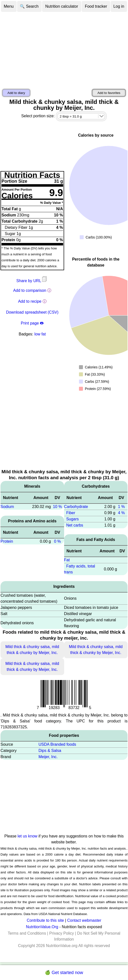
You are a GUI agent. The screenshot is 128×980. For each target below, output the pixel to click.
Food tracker (96, 6)
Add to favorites (109, 93)
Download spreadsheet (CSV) (32, 312)
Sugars (72, 519)
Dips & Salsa (50, 751)
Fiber (71, 513)
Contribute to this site (45, 920)
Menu (9, 6)
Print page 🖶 (32, 323)
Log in (119, 6)
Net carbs (75, 525)
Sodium (7, 507)
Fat (67, 560)
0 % (57, 541)
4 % (122, 513)
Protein (7, 541)
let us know (27, 836)
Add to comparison (30, 290)
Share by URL (32, 281)
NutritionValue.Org (42, 927)
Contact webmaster (84, 920)
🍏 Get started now (64, 973)
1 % (122, 507)
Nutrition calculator (62, 6)
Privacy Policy (62, 933)
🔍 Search (29, 6)
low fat (40, 334)
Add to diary (16, 93)
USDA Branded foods (57, 744)
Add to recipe (30, 301)
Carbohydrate (76, 507)
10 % (57, 507)
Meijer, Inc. (48, 757)
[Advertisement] (64, 50)
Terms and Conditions (27, 933)
